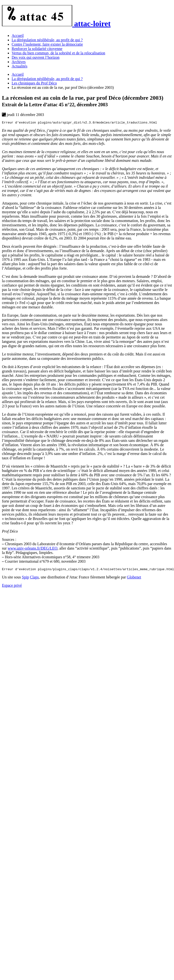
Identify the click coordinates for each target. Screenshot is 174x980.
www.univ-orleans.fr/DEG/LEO (33, 549)
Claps (34, 579)
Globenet (134, 579)
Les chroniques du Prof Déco (34, 83)
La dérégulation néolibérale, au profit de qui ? (47, 40)
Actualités (20, 66)
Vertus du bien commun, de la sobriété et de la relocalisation (58, 53)
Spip (25, 579)
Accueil (18, 36)
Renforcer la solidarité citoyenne (37, 49)
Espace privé (12, 587)
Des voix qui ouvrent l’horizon (36, 57)
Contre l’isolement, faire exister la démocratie (47, 44)
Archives (19, 62)
